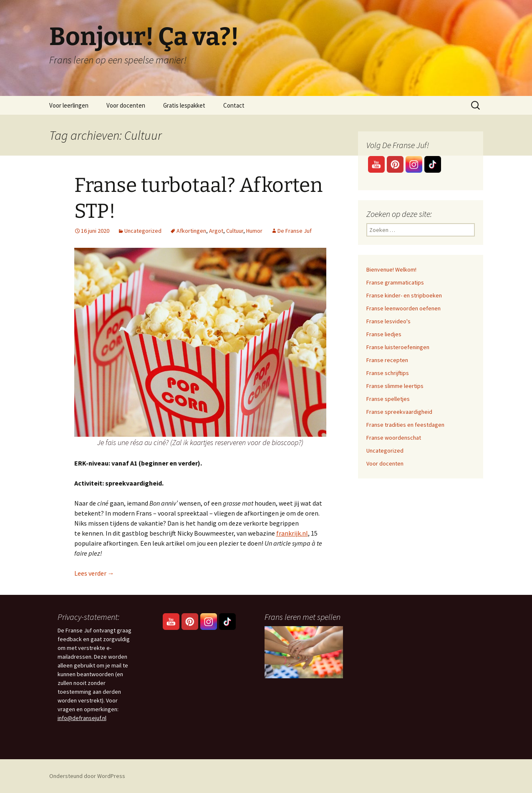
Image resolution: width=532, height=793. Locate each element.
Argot (216, 231)
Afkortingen (191, 231)
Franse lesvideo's (388, 321)
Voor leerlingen (69, 105)
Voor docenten (126, 105)
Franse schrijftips (388, 373)
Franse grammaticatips (395, 282)
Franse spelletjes (388, 399)
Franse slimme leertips (395, 386)
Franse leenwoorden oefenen (403, 308)
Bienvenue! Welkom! (391, 269)
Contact (234, 105)
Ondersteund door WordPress (87, 776)
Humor (254, 231)
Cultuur (235, 231)
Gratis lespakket (184, 105)
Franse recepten (387, 360)
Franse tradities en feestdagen (405, 425)
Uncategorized (143, 231)
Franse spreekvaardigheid (399, 412)
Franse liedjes (384, 334)
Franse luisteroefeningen (398, 347)
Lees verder (94, 573)
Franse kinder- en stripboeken (404, 295)
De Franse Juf (295, 231)
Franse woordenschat (394, 438)
